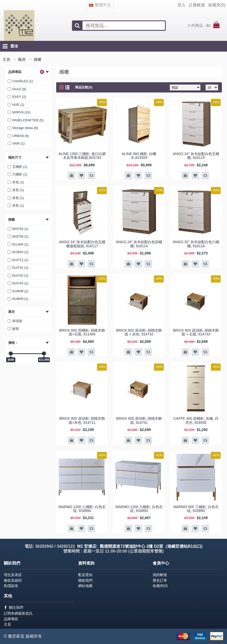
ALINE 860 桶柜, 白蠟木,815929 (139, 156)
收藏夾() (160, 586)
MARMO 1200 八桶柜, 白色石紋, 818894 (82, 509)
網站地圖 (85, 586)
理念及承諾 (13, 575)
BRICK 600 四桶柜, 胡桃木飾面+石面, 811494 (82, 332)
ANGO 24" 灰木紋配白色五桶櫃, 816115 (196, 156)
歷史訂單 (160, 580)
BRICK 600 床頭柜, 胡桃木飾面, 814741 (139, 420)
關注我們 (14, 608)
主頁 (7, 624)
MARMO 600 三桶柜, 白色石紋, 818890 (196, 509)
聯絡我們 (85, 580)
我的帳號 (160, 575)
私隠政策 (11, 586)
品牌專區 (11, 619)
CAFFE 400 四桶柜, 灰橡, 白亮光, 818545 (196, 420)
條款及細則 (13, 580)
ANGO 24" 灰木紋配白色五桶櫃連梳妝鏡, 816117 (82, 244)
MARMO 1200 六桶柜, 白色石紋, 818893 (139, 509)
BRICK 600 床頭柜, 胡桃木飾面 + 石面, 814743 (196, 332)
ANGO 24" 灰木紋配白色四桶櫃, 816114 (139, 244)
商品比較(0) (84, 87)
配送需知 (85, 575)
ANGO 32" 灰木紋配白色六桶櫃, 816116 (196, 244)
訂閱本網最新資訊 (18, 613)
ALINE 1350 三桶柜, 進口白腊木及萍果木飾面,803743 (82, 156)
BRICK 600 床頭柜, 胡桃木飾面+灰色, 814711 (82, 420)
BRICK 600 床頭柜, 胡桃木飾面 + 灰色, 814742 (139, 332)
